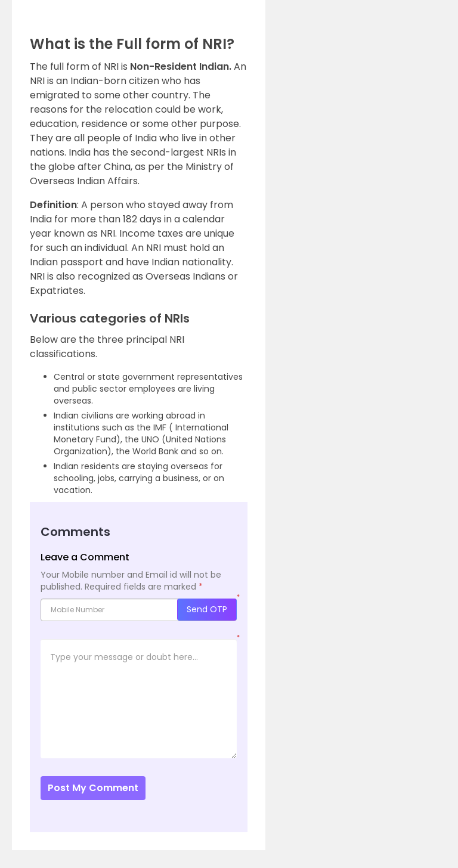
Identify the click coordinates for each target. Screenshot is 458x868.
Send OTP (207, 609)
